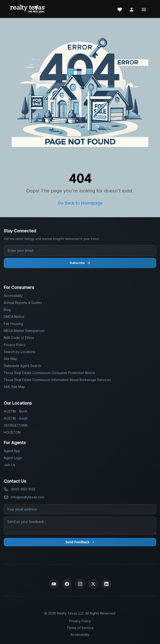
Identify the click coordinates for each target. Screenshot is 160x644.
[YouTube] (54, 584)
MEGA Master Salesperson (24, 331)
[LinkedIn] (106, 584)
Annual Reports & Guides (23, 303)
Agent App (12, 451)
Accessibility (13, 296)
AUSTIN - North (16, 411)
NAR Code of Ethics (19, 338)
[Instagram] (80, 584)
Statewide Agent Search (22, 366)
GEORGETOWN (16, 425)
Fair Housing (13, 324)
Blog (7, 310)
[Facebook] (67, 584)
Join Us (9, 465)
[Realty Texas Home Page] (28, 9)
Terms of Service (80, 628)
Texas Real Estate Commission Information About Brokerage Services (57, 380)
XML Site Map (14, 387)
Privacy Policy (15, 345)
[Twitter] (93, 584)
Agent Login (13, 458)
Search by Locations (20, 352)
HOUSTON (12, 432)
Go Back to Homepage (80, 203)
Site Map (11, 359)
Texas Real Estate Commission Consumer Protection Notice (49, 373)
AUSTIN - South (16, 418)
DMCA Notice (14, 317)
